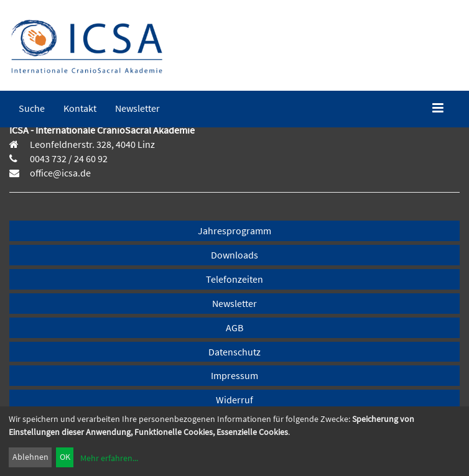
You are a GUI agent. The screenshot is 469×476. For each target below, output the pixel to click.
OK (65, 457)
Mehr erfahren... (109, 458)
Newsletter (137, 108)
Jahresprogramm (234, 231)
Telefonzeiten (234, 279)
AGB (234, 327)
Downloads (234, 255)
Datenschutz (234, 352)
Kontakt (80, 108)
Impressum (234, 375)
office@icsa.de (59, 173)
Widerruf (234, 400)
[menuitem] (32, 108)
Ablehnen (30, 457)
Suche (32, 108)
